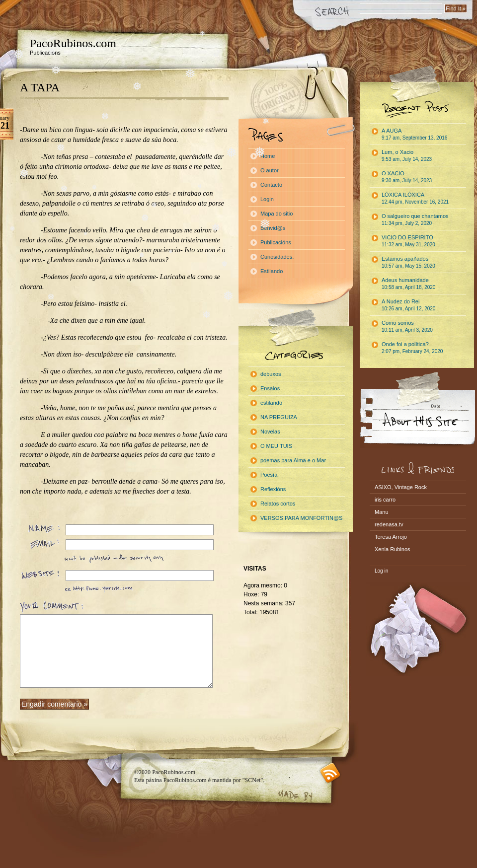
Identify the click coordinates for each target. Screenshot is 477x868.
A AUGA (414, 134)
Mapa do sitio (277, 214)
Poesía (269, 475)
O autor (270, 170)
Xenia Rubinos (393, 549)
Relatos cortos (278, 504)
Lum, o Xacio (407, 155)
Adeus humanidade (408, 284)
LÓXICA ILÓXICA (415, 198)
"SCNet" (253, 780)
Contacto (271, 185)
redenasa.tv (389, 524)
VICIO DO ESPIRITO (408, 241)
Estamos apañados (408, 262)
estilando (271, 403)
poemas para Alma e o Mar (293, 460)
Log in (381, 571)
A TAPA (40, 87)
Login (267, 199)
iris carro (385, 500)
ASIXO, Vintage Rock (401, 487)
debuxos (271, 374)
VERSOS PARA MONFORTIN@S (301, 518)
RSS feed (330, 773)
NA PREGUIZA (279, 417)
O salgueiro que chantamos (415, 219)
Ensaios (270, 388)
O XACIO (407, 177)
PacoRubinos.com (73, 43)
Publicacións (276, 242)
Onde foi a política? (412, 348)
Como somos (407, 326)
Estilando (272, 271)
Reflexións (273, 489)
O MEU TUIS (276, 446)
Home (268, 156)
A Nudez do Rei (408, 305)
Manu (382, 512)
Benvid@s (273, 228)
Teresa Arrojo (391, 537)
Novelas (270, 432)
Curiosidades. (277, 257)
